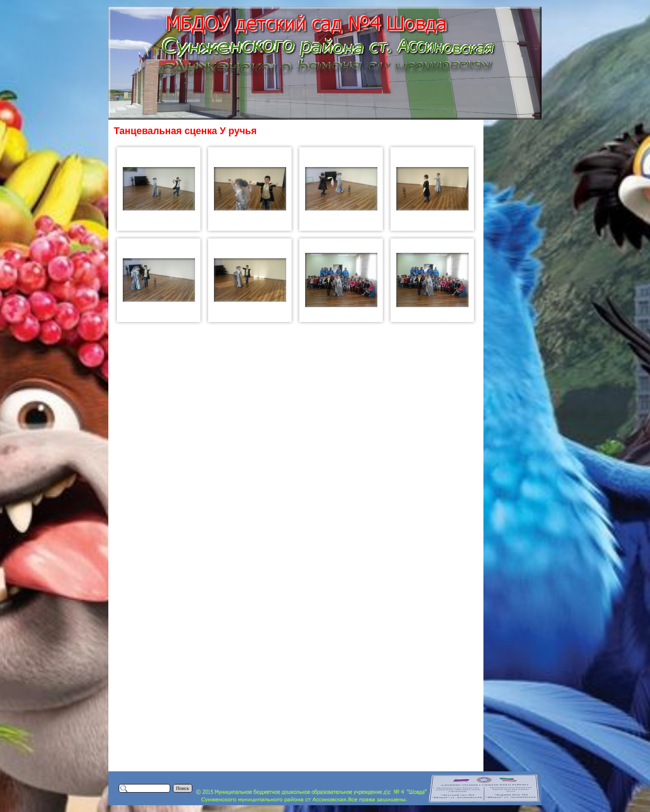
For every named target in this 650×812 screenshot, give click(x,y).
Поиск (183, 788)
